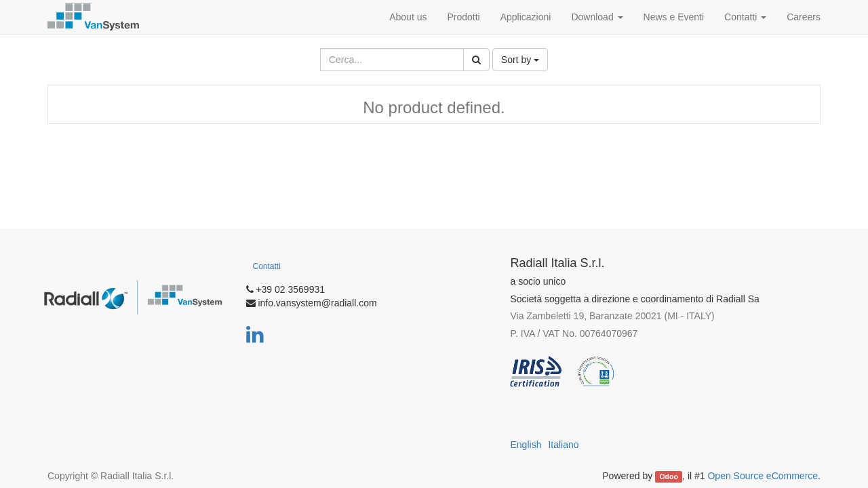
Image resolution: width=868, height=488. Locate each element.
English (526, 445)
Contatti (267, 266)
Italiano (563, 445)
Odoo (668, 476)
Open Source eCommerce (763, 476)
